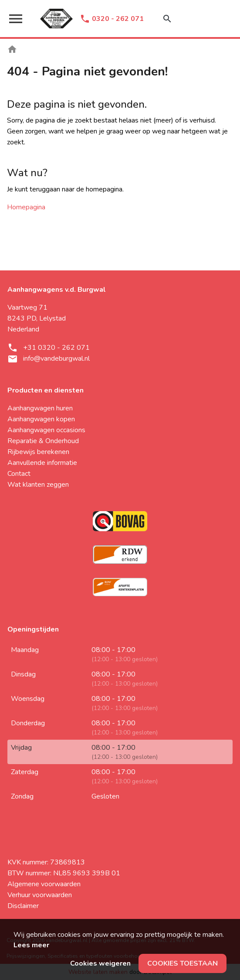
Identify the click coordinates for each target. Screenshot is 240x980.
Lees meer (31, 945)
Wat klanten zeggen (38, 485)
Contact (19, 474)
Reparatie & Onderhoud (43, 441)
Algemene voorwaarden (44, 884)
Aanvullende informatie (42, 463)
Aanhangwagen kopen (41, 419)
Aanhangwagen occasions (46, 430)
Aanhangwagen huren (40, 408)
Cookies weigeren (100, 963)
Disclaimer (23, 906)
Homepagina (26, 207)
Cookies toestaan (183, 963)
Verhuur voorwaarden (40, 895)
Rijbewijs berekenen (38, 452)
